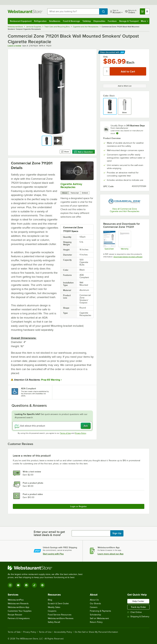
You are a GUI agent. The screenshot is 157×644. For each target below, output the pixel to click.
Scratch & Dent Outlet (58, 604)
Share (65, 152)
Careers (94, 607)
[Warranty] (125, 240)
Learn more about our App (111, 554)
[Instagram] (10, 585)
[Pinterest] (42, 585)
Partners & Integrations (19, 618)
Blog (50, 600)
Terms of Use (65, 433)
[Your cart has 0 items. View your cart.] (145, 11)
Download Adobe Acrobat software (128, 257)
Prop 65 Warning (51, 380)
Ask (86, 426)
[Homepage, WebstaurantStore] (25, 11)
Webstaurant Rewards (18, 604)
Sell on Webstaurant (99, 618)
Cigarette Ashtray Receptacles (71, 186)
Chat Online (134, 612)
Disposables (99, 21)
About (65, 193)
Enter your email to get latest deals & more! (49, 533)
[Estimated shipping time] (117, 133)
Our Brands (95, 604)
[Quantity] (107, 71)
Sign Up (117, 533)
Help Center (138, 601)
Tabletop (87, 21)
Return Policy (96, 622)
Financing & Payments (100, 611)
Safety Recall (54, 622)
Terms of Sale (14, 632)
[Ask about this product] (52, 426)
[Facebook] (26, 585)
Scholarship (95, 615)
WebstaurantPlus (16, 600)
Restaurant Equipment (21, 21)
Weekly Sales (54, 607)
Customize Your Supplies (20, 611)
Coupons (52, 611)
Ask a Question (84, 152)
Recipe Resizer (15, 615)
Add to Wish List (125, 86)
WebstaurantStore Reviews (61, 618)
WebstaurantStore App (18, 607)
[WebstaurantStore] (46, 568)
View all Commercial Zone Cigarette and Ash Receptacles (125, 210)
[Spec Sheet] (109, 240)
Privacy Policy (81, 433)
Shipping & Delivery (138, 617)
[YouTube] (18, 585)
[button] (47, 141)
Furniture (112, 21)
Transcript (75, 193)
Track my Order (138, 607)
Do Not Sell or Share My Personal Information (96, 632)
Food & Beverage (71, 21)
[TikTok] (34, 585)
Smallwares (55, 21)
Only (105, 57)
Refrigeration (40, 21)
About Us (94, 600)
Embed (85, 193)
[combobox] (73, 11)
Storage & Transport (129, 21)
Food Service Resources (60, 615)
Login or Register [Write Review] (78, 506)
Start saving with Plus (53, 554)
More (145, 21)
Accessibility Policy (63, 632)
